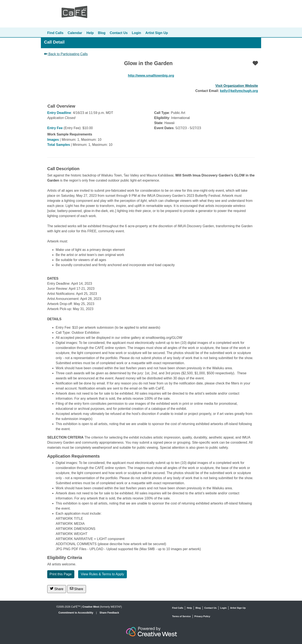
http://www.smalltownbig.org (151, 76)
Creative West (91, 607)
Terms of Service (181, 616)
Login (137, 33)
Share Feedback (109, 613)
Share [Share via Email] (77, 589)
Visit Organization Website (237, 86)
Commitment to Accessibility (76, 613)
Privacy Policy (202, 616)
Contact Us (119, 33)
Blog (102, 33)
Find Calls (55, 33)
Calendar (75, 33)
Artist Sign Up (157, 33)
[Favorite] (255, 63)
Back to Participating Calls (66, 54)
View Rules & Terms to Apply (103, 574)
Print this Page (61, 574)
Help (90, 33)
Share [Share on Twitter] (57, 589)
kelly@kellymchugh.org (239, 91)
